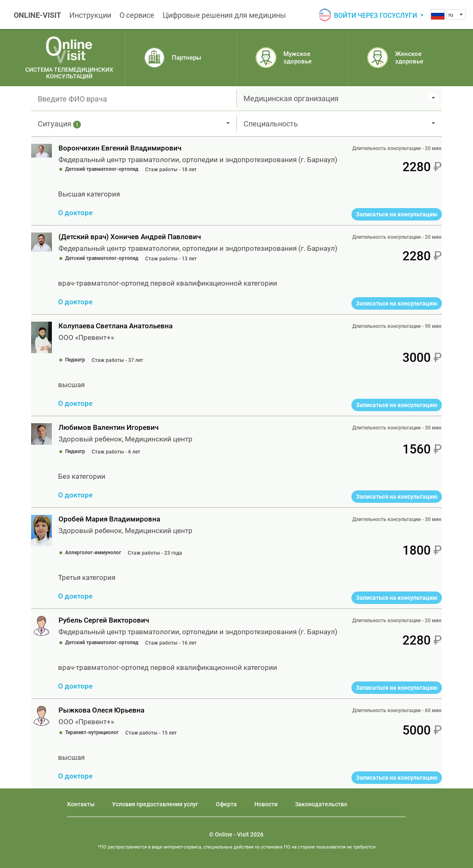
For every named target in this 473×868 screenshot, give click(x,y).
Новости (266, 804)
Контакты (81, 804)
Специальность (271, 124)
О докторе (75, 213)
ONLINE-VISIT (37, 15)
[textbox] (134, 99)
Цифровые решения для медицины (224, 15)
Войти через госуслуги (375, 16)
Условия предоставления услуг (155, 804)
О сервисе (137, 15)
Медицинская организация (291, 98)
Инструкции (90, 15)
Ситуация (59, 124)
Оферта (226, 804)
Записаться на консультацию (397, 214)
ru (451, 15)
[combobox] (456, 15)
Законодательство (321, 804)
